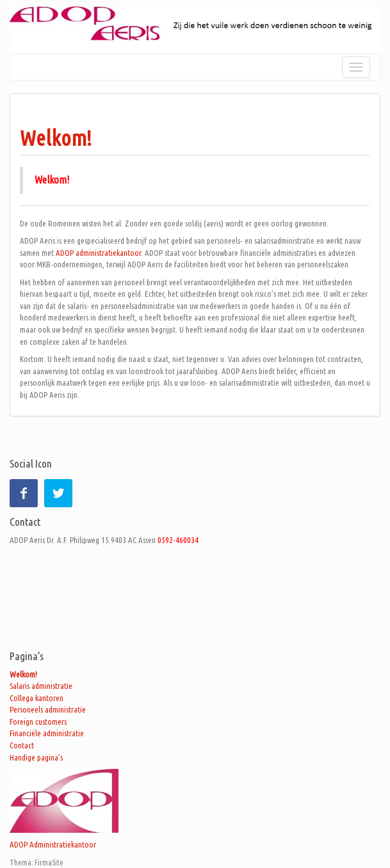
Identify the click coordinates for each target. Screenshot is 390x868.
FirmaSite (49, 863)
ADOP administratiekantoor (98, 253)
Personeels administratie (48, 709)
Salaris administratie (41, 686)
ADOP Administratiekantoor (53, 844)
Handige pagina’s (36, 757)
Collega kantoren (37, 698)
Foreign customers (38, 722)
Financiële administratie (47, 733)
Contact (22, 745)
